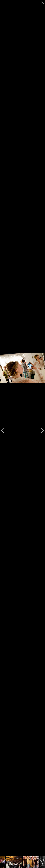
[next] (41, 430)
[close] (43, 3)
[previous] (4, 430)
